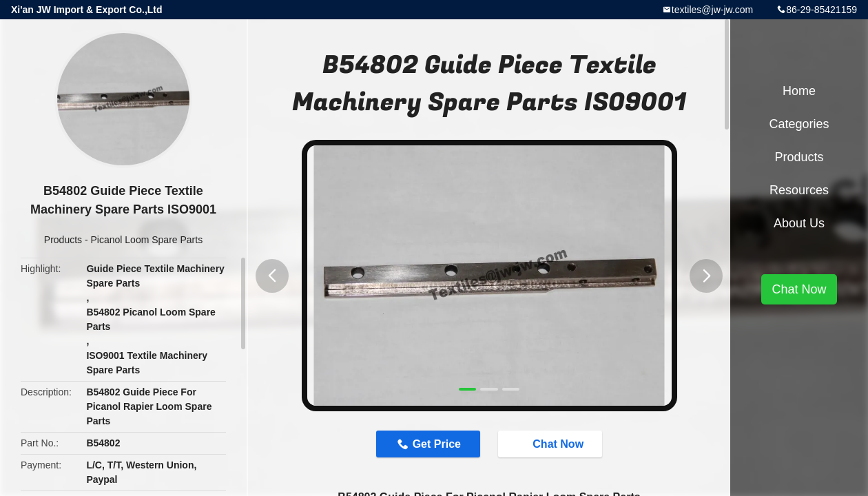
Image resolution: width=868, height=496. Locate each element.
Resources (799, 190)
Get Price (437, 444)
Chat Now (551, 444)
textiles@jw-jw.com (712, 10)
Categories (799, 124)
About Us (799, 223)
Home (799, 91)
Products (63, 240)
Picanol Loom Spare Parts (147, 240)
